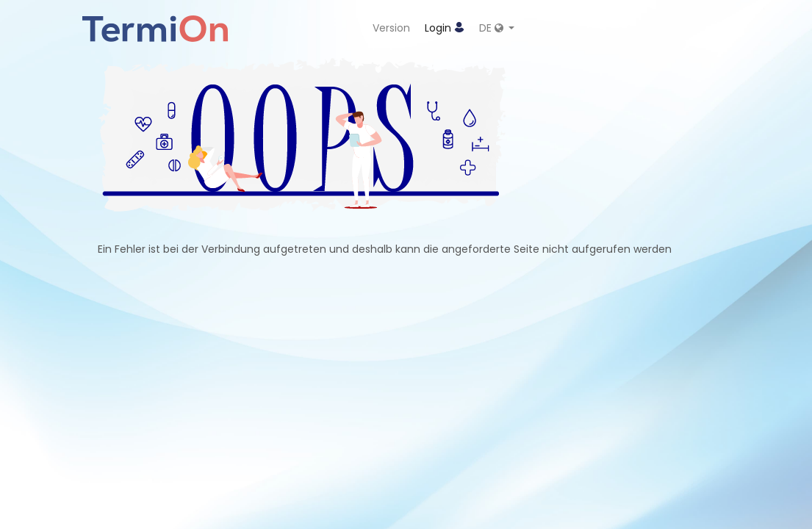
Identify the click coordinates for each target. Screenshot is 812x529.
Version (391, 28)
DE (493, 28)
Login (445, 28)
